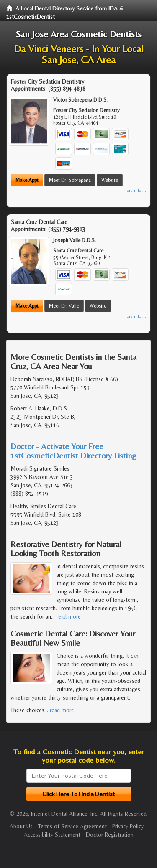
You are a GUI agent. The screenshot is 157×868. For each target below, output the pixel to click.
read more (69, 616)
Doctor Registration (110, 835)
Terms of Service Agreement (72, 826)
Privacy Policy (128, 826)
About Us (21, 826)
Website (110, 180)
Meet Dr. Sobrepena (70, 180)
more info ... (135, 190)
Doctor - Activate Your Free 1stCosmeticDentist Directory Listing (73, 451)
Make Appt (27, 180)
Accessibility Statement (52, 835)
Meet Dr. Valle (64, 306)
